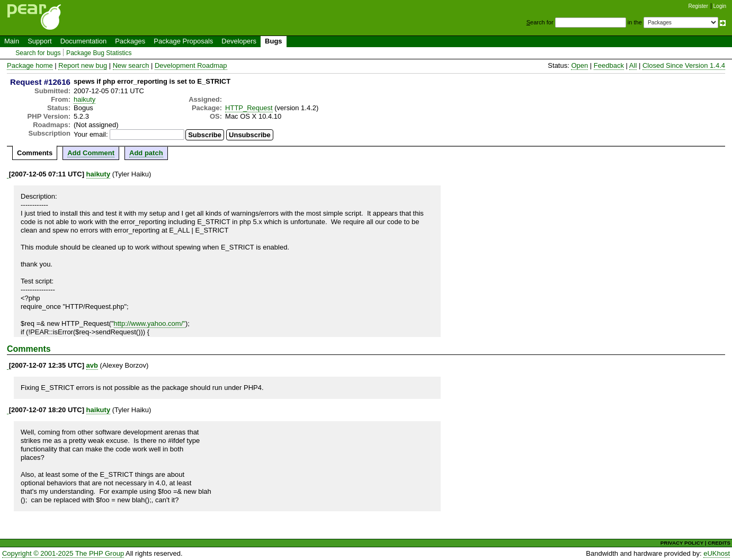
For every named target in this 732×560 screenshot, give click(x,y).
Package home (30, 65)
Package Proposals (183, 41)
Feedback (609, 65)
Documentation (83, 41)
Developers (239, 41)
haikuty (84, 99)
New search (131, 65)
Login (720, 6)
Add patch (146, 153)
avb (92, 365)
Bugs (274, 41)
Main (12, 41)
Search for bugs (38, 53)
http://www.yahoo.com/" (150, 323)
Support (40, 41)
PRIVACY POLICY (682, 543)
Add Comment (91, 153)
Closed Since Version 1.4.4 (684, 65)
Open (579, 65)
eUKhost (717, 553)
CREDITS (719, 543)
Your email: (91, 134)
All (633, 65)
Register (698, 6)
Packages (130, 41)
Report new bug (83, 65)
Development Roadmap (191, 65)
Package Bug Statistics (99, 53)
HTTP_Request (249, 108)
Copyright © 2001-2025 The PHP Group (63, 553)
